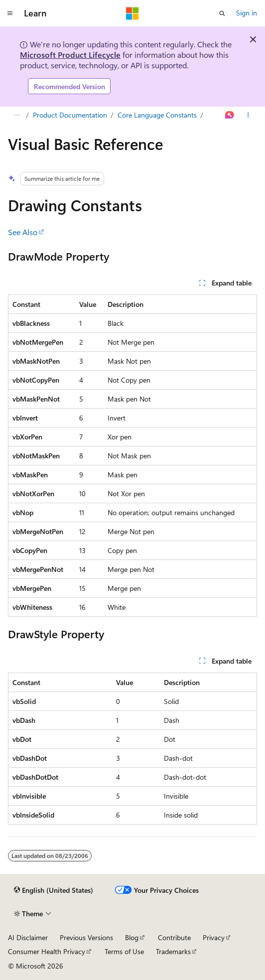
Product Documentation (70, 115)
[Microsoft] (132, 13)
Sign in (247, 13)
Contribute (174, 937)
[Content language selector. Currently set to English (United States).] (54, 890)
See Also (23, 232)
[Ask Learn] (230, 116)
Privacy (214, 937)
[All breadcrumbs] (17, 116)
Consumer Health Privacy (47, 951)
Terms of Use (124, 951)
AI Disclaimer (28, 937)
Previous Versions (86, 937)
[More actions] (248, 116)
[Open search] (222, 13)
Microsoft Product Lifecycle (70, 55)
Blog (132, 937)
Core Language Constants (157, 115)
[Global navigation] (10, 13)
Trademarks (173, 951)
